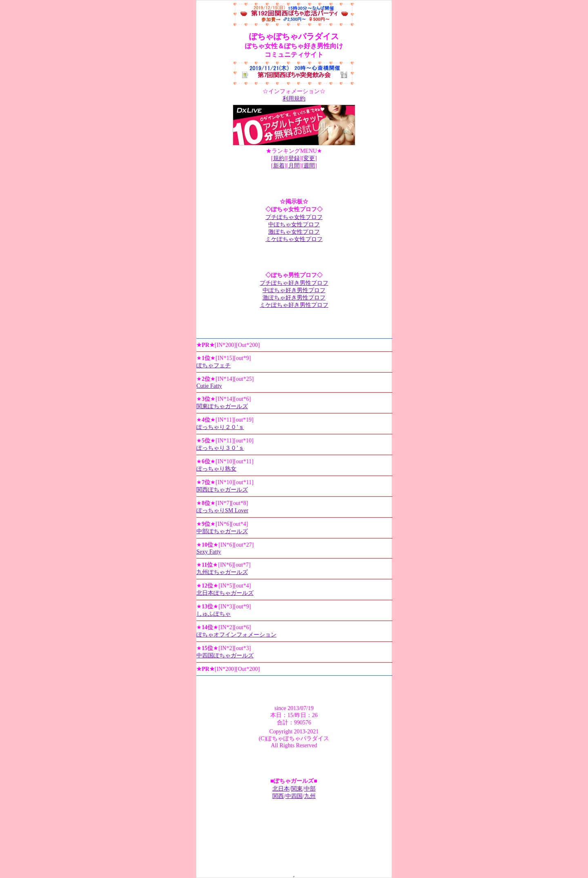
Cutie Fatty (209, 386)
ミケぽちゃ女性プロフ (294, 239)
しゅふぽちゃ (214, 614)
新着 (279, 166)
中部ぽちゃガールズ (222, 531)
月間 (294, 166)
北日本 (281, 789)
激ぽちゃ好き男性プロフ (294, 298)
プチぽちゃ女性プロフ (294, 217)
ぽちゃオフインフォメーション (236, 635)
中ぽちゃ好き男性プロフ (294, 290)
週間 (309, 166)
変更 (309, 158)
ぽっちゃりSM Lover (222, 510)
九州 (310, 796)
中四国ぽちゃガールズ (225, 656)
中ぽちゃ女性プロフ (294, 225)
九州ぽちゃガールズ (222, 572)
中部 (310, 789)
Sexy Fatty (209, 552)
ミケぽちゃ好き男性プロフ (294, 305)
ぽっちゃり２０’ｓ (220, 427)
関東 (297, 789)
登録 (294, 158)
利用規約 (294, 99)
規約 (279, 158)
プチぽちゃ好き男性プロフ (294, 283)
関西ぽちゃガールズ (222, 490)
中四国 (294, 796)
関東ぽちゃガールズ (222, 406)
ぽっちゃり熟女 (216, 469)
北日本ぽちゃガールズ (225, 593)
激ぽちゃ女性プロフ (294, 232)
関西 (278, 796)
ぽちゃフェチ (214, 365)
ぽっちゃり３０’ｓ (220, 448)
